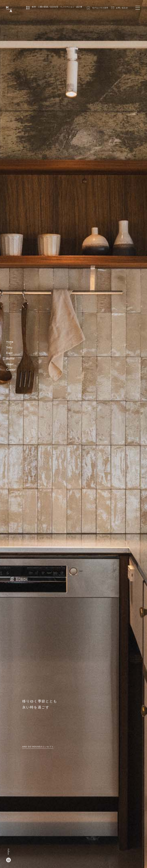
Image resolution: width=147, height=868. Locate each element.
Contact (11, 370)
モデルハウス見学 (100, 8)
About (10, 364)
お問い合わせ (122, 8)
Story (9, 347)
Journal (10, 359)
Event (9, 353)
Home (10, 342)
